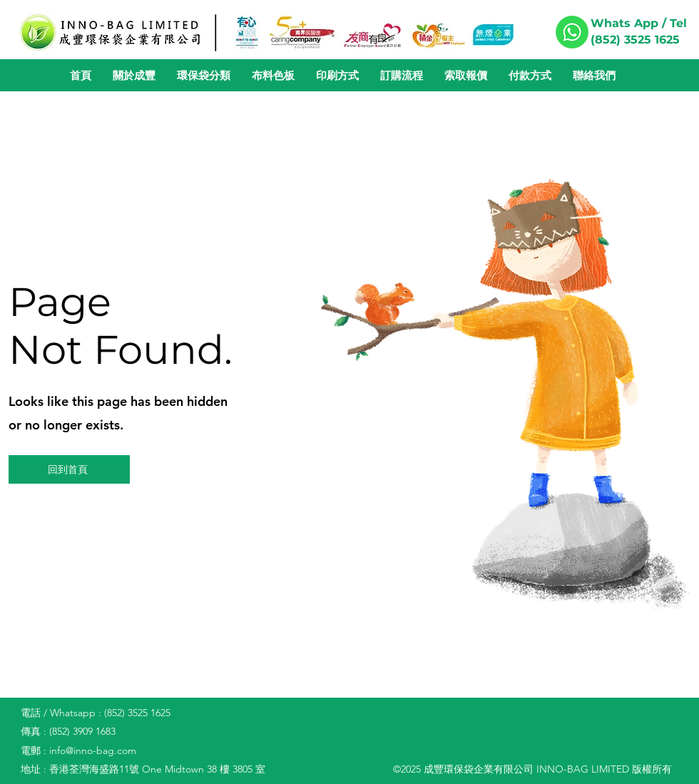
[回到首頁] (69, 469)
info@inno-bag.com (93, 750)
